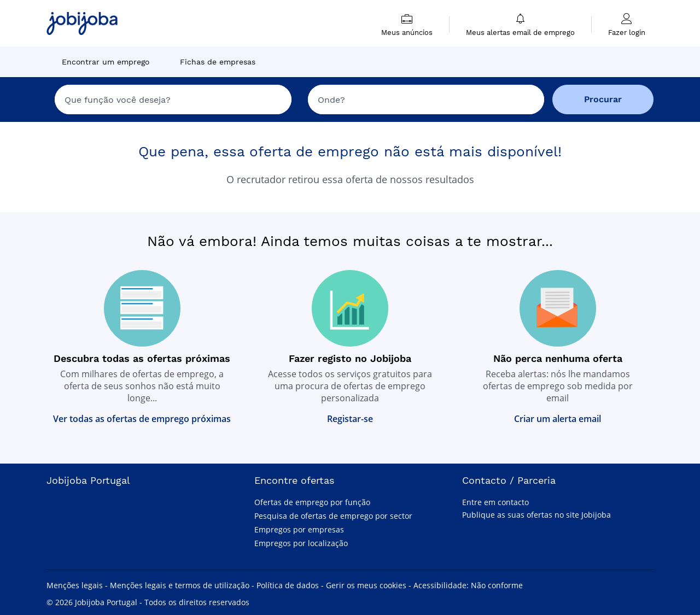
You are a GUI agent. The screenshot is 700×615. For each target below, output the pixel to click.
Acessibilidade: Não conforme (468, 585)
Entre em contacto (495, 502)
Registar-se (350, 419)
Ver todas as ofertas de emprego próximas (142, 419)
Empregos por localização (301, 543)
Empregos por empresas (299, 529)
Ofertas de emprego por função (312, 502)
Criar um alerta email (558, 419)
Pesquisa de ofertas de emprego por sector (333, 516)
